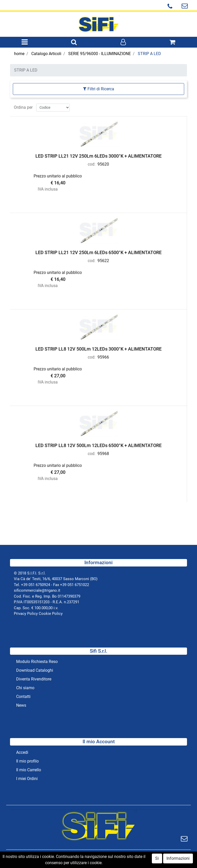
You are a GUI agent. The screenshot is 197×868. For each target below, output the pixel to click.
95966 (103, 356)
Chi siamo (25, 688)
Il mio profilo (27, 761)
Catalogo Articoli (46, 54)
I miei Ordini (27, 779)
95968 (103, 453)
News (21, 705)
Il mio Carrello (29, 770)
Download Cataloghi (35, 670)
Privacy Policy (26, 614)
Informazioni (178, 860)
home (19, 54)
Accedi (22, 752)
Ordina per (23, 106)
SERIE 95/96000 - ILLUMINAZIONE (100, 54)
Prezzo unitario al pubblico (58, 175)
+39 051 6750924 (36, 585)
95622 (103, 260)
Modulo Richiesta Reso (37, 662)
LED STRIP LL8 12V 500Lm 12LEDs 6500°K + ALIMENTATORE (98, 444)
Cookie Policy (51, 614)
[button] (74, 42)
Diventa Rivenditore (34, 679)
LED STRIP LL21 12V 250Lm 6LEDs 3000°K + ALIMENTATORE (98, 155)
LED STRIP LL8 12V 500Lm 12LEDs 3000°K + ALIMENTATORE (98, 348)
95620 (103, 163)
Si (157, 860)
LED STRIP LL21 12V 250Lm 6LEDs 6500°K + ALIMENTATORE (98, 251)
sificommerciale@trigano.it (37, 590)
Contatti (23, 697)
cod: (92, 163)
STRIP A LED (149, 54)
